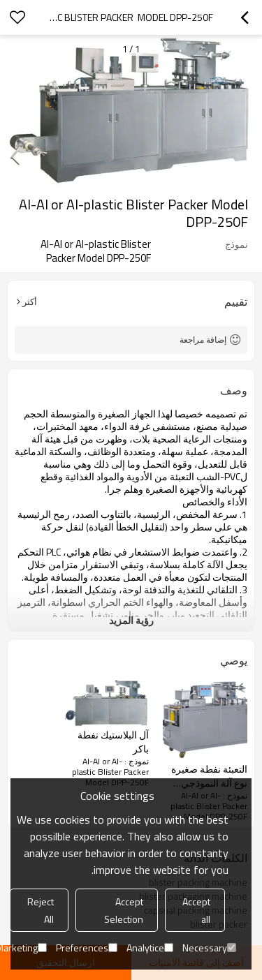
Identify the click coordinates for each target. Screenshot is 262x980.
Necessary (209, 948)
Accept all (196, 910)
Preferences (87, 948)
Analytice (150, 948)
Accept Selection (124, 910)
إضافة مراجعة (203, 340)
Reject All (41, 910)
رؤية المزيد (131, 620)
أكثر (30, 302)
